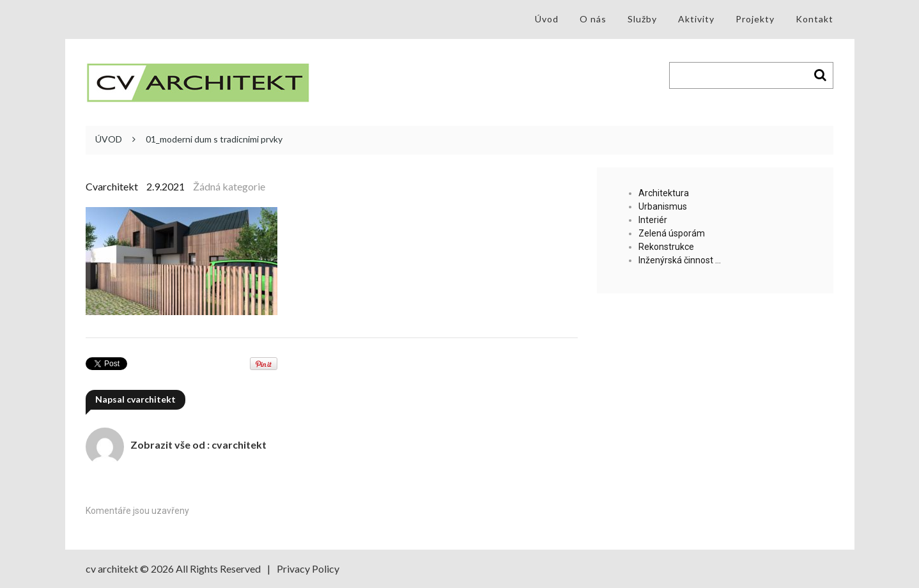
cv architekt (112, 569)
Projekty (755, 19)
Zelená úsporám (672, 233)
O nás (593, 19)
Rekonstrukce (666, 247)
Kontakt (815, 19)
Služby (642, 19)
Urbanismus (663, 206)
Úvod (547, 19)
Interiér (653, 220)
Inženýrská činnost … (680, 260)
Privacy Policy (308, 569)
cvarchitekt (112, 186)
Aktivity (696, 19)
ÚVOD (109, 139)
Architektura (664, 193)
